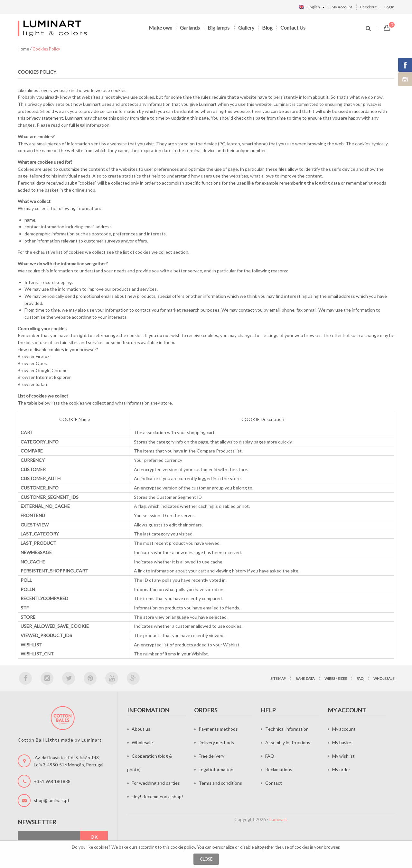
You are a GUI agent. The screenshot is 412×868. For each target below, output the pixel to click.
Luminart (278, 819)
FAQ (360, 678)
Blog (267, 27)
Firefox (43, 356)
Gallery (246, 27)
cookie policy (183, 847)
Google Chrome (52, 370)
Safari (41, 384)
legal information (93, 125)
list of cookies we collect (148, 252)
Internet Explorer (53, 377)
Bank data (305, 678)
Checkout (368, 7)
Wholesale (384, 678)
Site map (278, 678)
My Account (342, 7)
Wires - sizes (336, 678)
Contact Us (293, 27)
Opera (42, 363)
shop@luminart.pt (52, 800)
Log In (389, 7)
